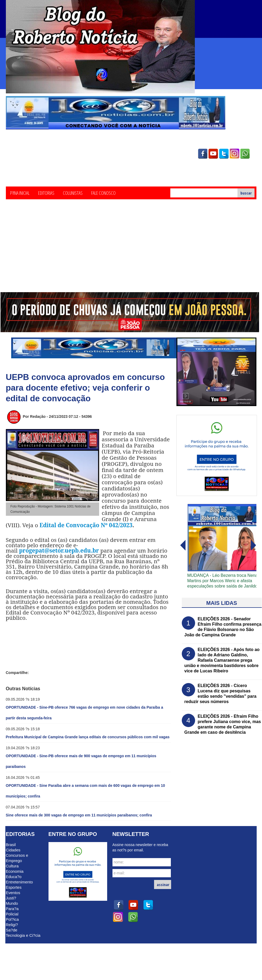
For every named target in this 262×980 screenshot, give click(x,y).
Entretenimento (19, 882)
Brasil (11, 845)
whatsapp (245, 154)
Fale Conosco (103, 193)
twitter (224, 154)
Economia (15, 871)
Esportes (14, 887)
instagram (235, 154)
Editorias (46, 193)
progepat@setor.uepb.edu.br (59, 550)
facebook (203, 154)
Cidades (13, 850)
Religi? (12, 925)
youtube (213, 154)
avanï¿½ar (183, 545)
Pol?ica (12, 919)
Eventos (13, 893)
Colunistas (73, 193)
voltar (253, 545)
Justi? (11, 898)
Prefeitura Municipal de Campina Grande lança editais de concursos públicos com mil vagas (88, 737)
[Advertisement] (131, 252)
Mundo (12, 903)
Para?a (12, 909)
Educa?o (14, 877)
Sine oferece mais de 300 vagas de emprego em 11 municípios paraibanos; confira (79, 815)
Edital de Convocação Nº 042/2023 (86, 525)
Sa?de (12, 930)
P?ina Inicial (20, 193)
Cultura (12, 866)
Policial (12, 914)
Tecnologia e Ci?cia (23, 935)
